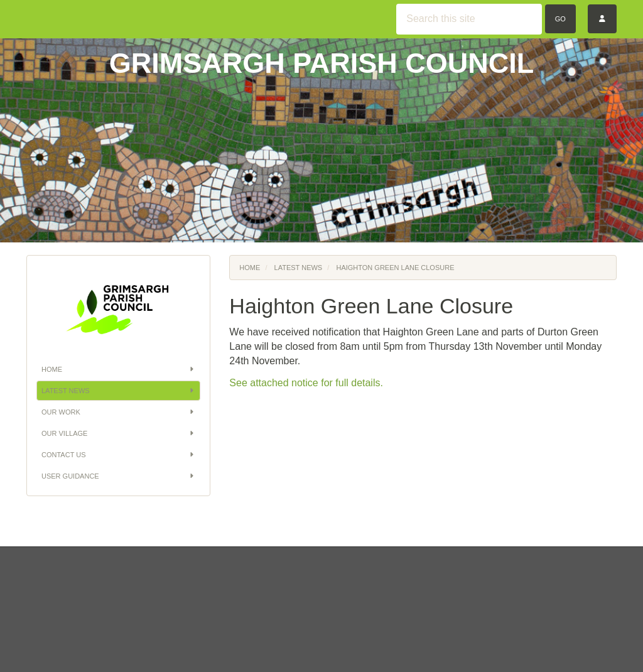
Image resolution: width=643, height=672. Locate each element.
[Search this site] (469, 19)
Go (560, 19)
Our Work (118, 412)
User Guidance (118, 476)
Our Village (118, 433)
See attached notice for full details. (306, 383)
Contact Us (118, 455)
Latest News (118, 391)
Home (118, 369)
